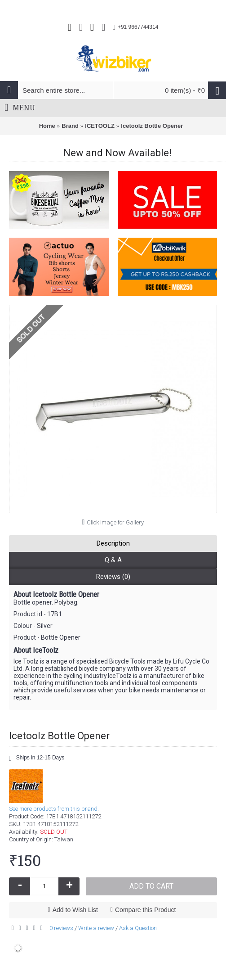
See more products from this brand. (54, 809)
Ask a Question (138, 928)
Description (113, 543)
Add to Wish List (75, 910)
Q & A (113, 560)
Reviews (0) (113, 577)
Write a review (96, 928)
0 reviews (61, 928)
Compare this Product (145, 910)
